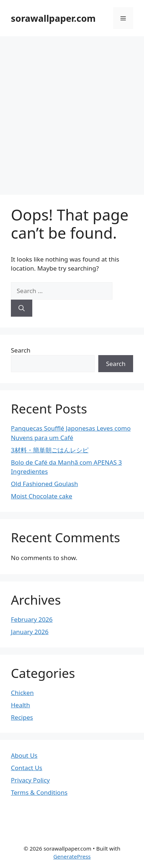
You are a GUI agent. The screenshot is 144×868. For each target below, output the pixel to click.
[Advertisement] (72, 112)
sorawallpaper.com (53, 18)
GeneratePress (72, 856)
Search (21, 350)
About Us (24, 755)
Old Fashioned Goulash (44, 484)
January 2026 (30, 632)
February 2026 (32, 619)
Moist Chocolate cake (42, 496)
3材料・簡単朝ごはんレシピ (50, 450)
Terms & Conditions (39, 792)
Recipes (22, 717)
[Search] (22, 308)
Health (20, 705)
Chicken (22, 693)
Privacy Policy (30, 780)
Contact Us (27, 768)
